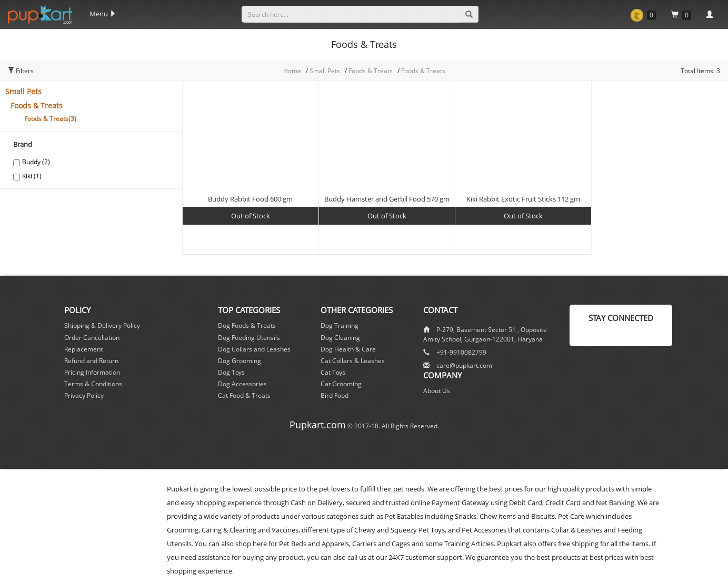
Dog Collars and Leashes (254, 349)
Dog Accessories (242, 384)
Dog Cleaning (340, 338)
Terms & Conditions (93, 384)
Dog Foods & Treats (247, 325)
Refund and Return (91, 361)
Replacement (83, 349)
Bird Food (335, 395)
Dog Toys (231, 372)
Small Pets (23, 91)
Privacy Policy (84, 395)
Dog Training (340, 325)
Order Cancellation (92, 338)
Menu (103, 14)
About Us (437, 391)
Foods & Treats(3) (50, 119)
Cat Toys (333, 372)
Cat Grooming (341, 384)
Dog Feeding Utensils (249, 338)
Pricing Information (92, 372)
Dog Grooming (240, 361)
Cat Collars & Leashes (353, 361)
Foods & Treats (371, 71)
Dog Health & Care (348, 349)
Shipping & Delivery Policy (102, 325)
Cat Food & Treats (244, 395)
